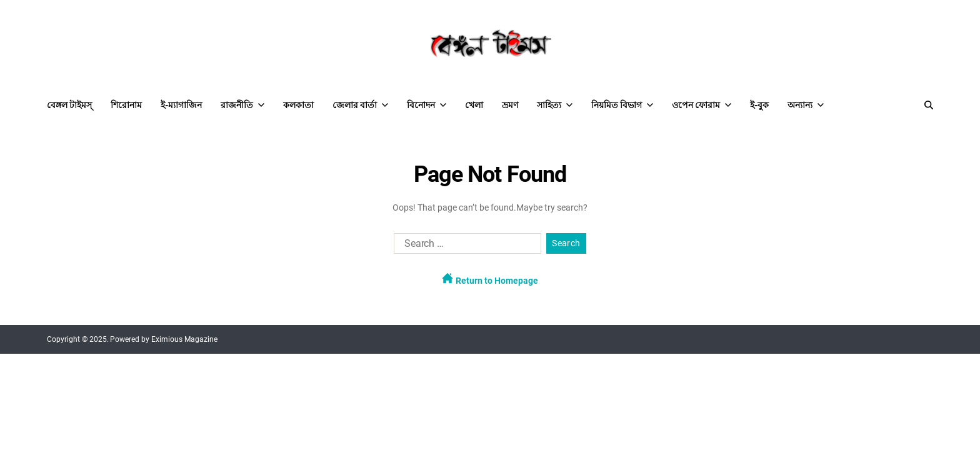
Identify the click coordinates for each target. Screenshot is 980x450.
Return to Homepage (490, 279)
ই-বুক (759, 105)
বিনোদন (427, 105)
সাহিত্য (555, 105)
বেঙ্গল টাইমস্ (69, 105)
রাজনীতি (242, 105)
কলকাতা (298, 105)
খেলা (474, 105)
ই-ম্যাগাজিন (181, 105)
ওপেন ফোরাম (702, 105)
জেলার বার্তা (360, 105)
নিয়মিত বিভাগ (622, 105)
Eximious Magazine (184, 339)
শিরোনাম (126, 105)
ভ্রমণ (510, 105)
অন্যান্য (806, 105)
